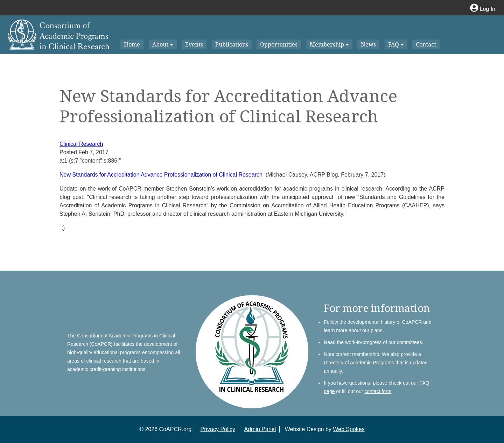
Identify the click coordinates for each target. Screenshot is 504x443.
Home (132, 44)
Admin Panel (260, 429)
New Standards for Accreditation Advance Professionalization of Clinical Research (161, 175)
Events (194, 44)
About (163, 44)
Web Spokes (349, 429)
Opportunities (279, 44)
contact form (378, 391)
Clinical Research (81, 144)
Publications (232, 44)
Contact (426, 44)
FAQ (396, 44)
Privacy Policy (218, 429)
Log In (483, 9)
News (368, 44)
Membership (329, 44)
